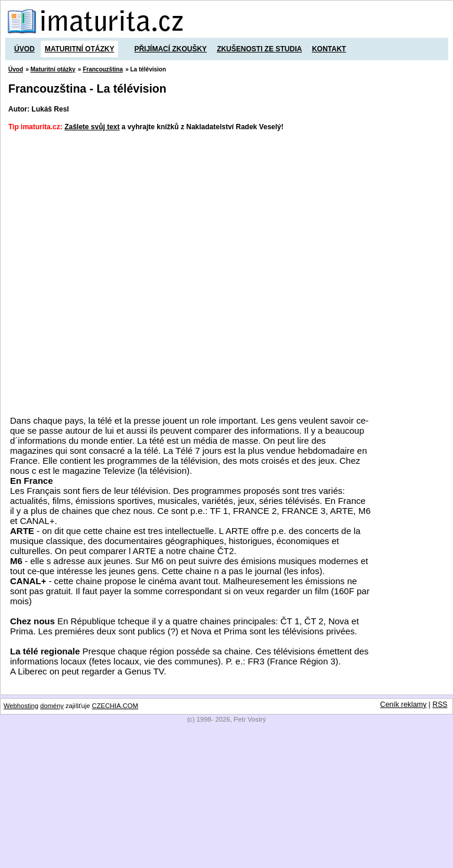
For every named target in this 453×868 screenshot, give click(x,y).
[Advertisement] (130, 273)
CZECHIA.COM (115, 706)
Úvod (25, 49)
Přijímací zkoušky (170, 49)
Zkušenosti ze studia (259, 49)
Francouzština (103, 69)
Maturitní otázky (80, 49)
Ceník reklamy (404, 705)
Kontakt (329, 49)
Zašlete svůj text (92, 127)
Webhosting (21, 706)
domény (52, 706)
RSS (440, 705)
